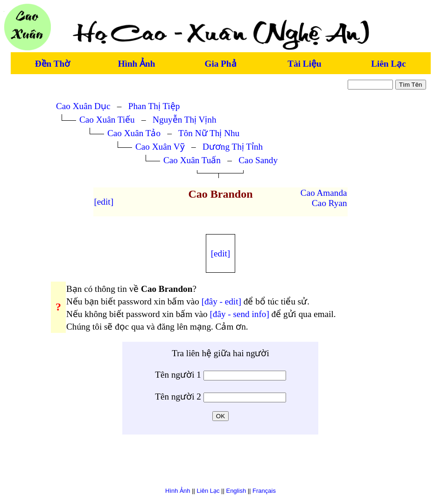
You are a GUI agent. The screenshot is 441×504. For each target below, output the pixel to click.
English (236, 491)
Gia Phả (220, 64)
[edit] (104, 202)
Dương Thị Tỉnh (233, 147)
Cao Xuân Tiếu (107, 120)
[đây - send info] (239, 314)
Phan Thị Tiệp (154, 106)
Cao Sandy (258, 160)
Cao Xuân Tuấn (192, 160)
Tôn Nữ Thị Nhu (209, 133)
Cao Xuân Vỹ (160, 147)
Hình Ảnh (137, 64)
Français (264, 491)
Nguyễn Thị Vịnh (185, 120)
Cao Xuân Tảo (134, 133)
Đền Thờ (52, 64)
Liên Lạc (388, 64)
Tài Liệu (304, 64)
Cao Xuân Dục (83, 106)
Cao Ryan (329, 203)
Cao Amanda (324, 193)
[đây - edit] (221, 301)
